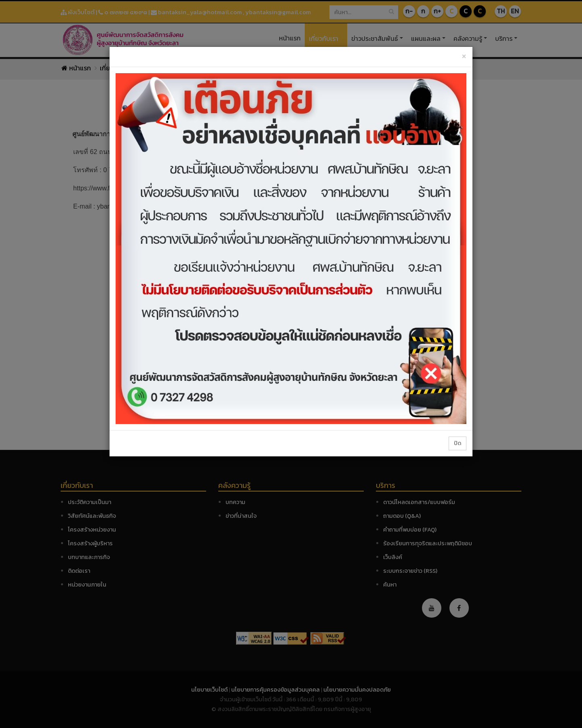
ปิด (458, 443)
